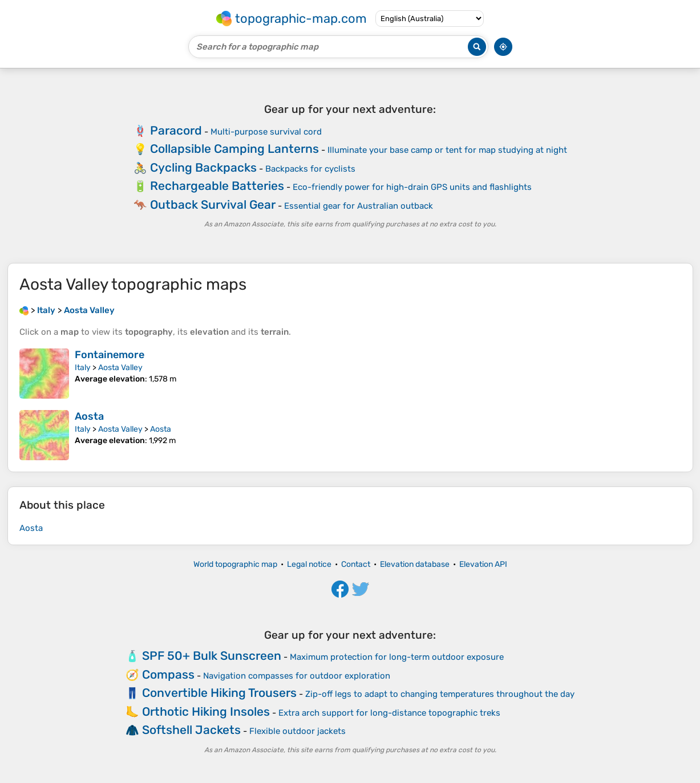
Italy (83, 368)
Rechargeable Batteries (217, 186)
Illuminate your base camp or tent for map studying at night (447, 150)
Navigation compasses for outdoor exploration (297, 676)
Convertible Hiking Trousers (219, 693)
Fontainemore (110, 355)
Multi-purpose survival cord (266, 132)
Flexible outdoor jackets (298, 731)
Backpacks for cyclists (310, 169)
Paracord (176, 130)
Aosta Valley (120, 368)
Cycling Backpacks (203, 167)
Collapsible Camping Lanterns (234, 149)
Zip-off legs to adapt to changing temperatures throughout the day (440, 694)
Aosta (89, 416)
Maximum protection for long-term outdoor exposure (397, 657)
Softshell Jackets (191, 730)
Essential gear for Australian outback (359, 206)
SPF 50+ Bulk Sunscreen (212, 656)
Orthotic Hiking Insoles (206, 711)
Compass (168, 674)
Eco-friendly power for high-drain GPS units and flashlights (412, 187)
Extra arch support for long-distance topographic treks (389, 713)
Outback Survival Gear (213, 204)
